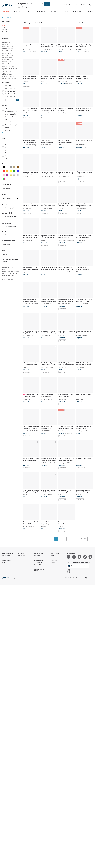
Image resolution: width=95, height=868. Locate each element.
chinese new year (8, 279)
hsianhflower (27, 463)
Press (52, 558)
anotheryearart (81, 177)
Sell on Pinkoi (68, 5)
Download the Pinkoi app (78, 566)
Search (47, 4)
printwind (25, 113)
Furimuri (61, 208)
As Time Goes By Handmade (31, 304)
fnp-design (29, 240)
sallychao (43, 240)
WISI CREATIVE (66, 49)
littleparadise (27, 494)
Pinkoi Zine (6, 32)
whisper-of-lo (62, 399)
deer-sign (61, 494)
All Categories (6, 17)
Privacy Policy (38, 565)
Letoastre (43, 526)
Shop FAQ (21, 558)
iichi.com (53, 567)
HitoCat (61, 145)
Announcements (39, 560)
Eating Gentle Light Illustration (67, 240)
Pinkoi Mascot (54, 563)
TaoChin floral (63, 431)
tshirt (34, 7)
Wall (3, 563)
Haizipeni (29, 49)
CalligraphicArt (48, 49)
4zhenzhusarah (45, 336)
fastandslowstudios (82, 208)
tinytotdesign (27, 272)
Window (5, 30)
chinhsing (26, 177)
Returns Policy (38, 567)
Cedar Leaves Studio (47, 177)
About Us (53, 556)
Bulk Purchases (39, 558)
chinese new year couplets (11, 272)
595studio (79, 272)
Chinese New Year (8, 267)
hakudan (25, 367)
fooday (43, 81)
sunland (43, 272)
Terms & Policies (39, 563)
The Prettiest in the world (48, 463)
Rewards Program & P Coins (41, 570)
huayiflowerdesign (31, 145)
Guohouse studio (46, 145)
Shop (4, 27)
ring (4, 269)
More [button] (4, 133)
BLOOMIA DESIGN (82, 304)
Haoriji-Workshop (28, 208)
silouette (79, 463)
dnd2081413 (80, 367)
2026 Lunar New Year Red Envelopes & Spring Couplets (10, 275)
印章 (38, 7)
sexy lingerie (28, 7)
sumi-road (61, 336)
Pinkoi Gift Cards (7, 560)
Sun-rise (79, 494)
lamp (42, 7)
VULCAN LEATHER (32, 431)
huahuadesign (63, 113)
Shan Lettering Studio (47, 367)
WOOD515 (26, 81)
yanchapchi (80, 399)
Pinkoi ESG (54, 560)
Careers (53, 565)
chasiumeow (27, 399)
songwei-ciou (48, 113)
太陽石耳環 (20, 7)
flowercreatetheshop (64, 304)
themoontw (83, 49)
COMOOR (79, 81)
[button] (18, 100)
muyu (78, 113)
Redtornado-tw (30, 526)
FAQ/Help (37, 556)
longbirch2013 (66, 272)
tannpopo (61, 526)
